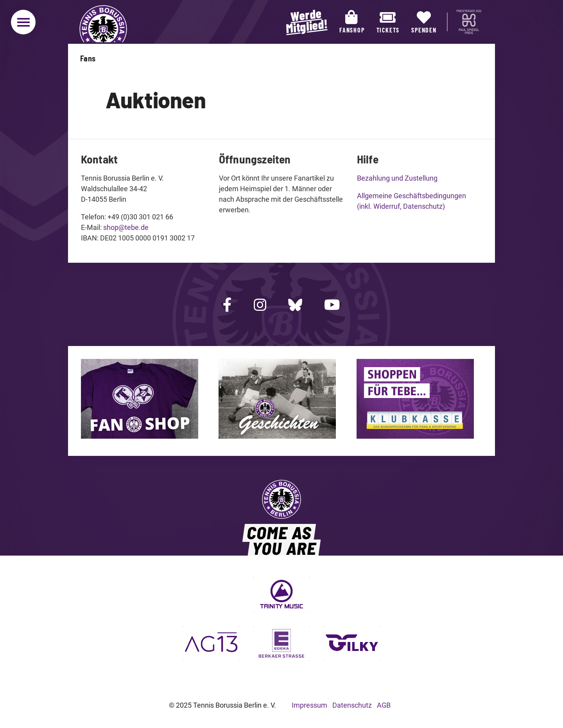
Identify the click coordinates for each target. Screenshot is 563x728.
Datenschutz (352, 705)
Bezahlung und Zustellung (397, 178)
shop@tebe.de (126, 227)
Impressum (309, 705)
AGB (384, 705)
